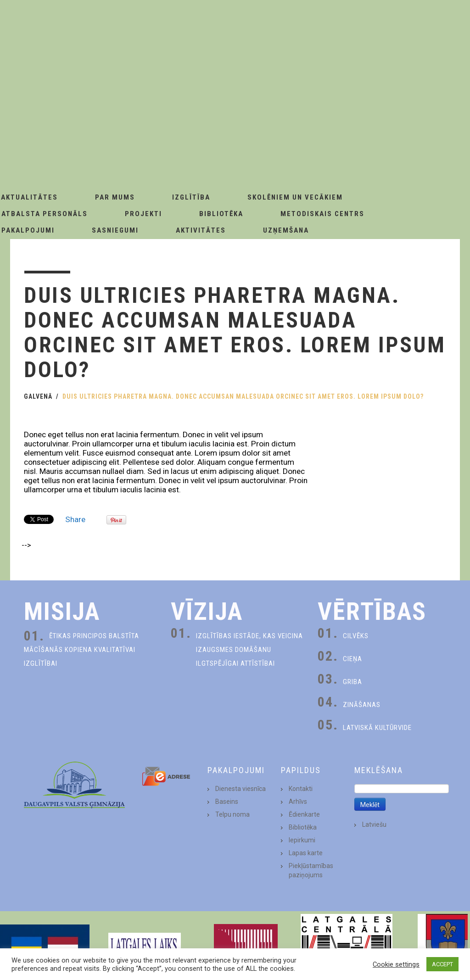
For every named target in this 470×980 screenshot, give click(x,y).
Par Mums (115, 197)
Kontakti (301, 789)
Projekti (143, 214)
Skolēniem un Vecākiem (295, 197)
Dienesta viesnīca (241, 789)
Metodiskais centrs (322, 214)
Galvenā (38, 396)
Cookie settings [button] (396, 964)
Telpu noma (232, 814)
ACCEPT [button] (442, 964)
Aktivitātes (201, 230)
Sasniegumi (115, 230)
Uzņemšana (286, 230)
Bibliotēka (221, 214)
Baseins (227, 802)
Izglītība (191, 197)
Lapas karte (306, 853)
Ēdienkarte (304, 814)
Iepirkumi (302, 840)
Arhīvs (298, 802)
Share (75, 519)
